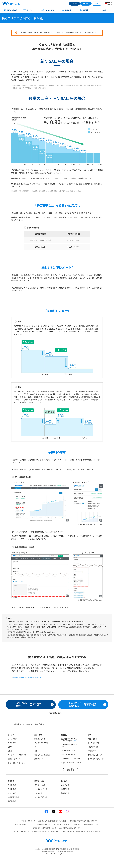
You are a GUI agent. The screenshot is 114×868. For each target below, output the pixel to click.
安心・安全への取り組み (16, 763)
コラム (37, 751)
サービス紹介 (12, 739)
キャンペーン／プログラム (17, 755)
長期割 (10, 751)
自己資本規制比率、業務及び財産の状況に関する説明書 (81, 831)
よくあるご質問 (93, 743)
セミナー (38, 747)
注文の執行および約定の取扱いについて (83, 821)
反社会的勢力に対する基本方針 (70, 828)
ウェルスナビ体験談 (41, 743)
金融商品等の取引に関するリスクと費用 (52, 821)
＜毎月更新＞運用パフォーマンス (71, 746)
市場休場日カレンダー (96, 755)
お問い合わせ (92, 739)
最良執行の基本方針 (44, 824)
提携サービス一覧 (14, 759)
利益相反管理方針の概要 (62, 824)
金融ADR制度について (91, 824)
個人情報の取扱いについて (24, 824)
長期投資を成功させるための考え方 (27, 677)
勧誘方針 (77, 824)
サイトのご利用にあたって (26, 821)
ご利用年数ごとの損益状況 (70, 759)
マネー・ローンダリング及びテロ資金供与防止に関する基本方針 (36, 831)
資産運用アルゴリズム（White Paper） (69, 740)
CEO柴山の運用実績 (68, 751)
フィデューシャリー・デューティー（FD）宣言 (71, 769)
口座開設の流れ (93, 747)
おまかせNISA (13, 743)
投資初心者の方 (40, 739)
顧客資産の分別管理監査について (45, 828)
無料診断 (86, 3)
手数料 (16, 724)
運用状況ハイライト (68, 755)
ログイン (97, 3)
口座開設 (74, 3)
